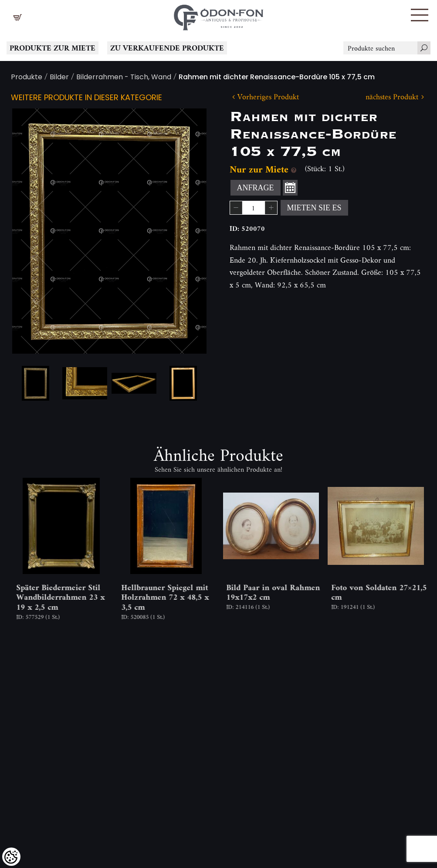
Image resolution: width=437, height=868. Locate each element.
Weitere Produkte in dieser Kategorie (86, 98)
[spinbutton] (254, 208)
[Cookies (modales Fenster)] (11, 857)
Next (186, 231)
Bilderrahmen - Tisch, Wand (124, 78)
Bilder (59, 78)
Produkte (27, 78)
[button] (420, 15)
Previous (33, 231)
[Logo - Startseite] (219, 15)
